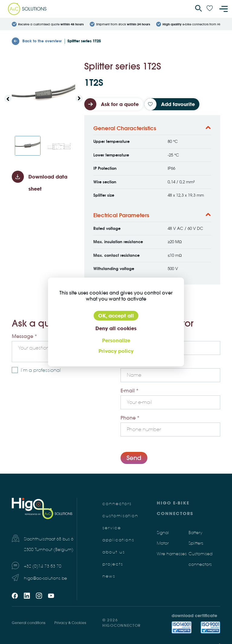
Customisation (120, 516)
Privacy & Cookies (70, 623)
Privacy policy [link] (116, 351)
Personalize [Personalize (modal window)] (116, 340)
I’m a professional (41, 370)
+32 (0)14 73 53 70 (43, 566)
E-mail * (130, 391)
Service (112, 528)
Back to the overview (37, 41)
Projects (113, 564)
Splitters (196, 543)
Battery (195, 533)
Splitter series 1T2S (84, 41)
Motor (163, 543)
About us (114, 552)
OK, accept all (116, 316)
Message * (24, 336)
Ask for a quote (120, 104)
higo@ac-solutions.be (45, 578)
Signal (163, 533)
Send (134, 458)
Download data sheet (48, 183)
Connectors (117, 504)
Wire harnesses (172, 554)
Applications (118, 540)
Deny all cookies (116, 328)
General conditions (29, 623)
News (109, 576)
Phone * (130, 418)
